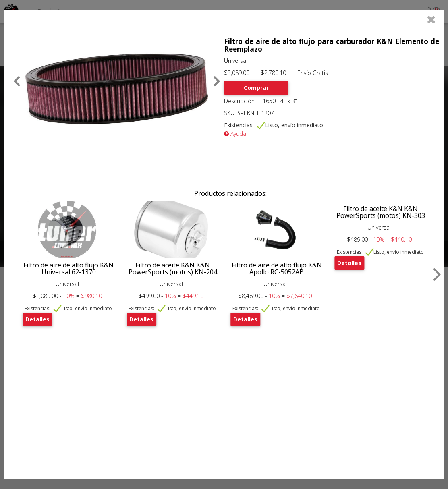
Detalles (37, 319)
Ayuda (235, 134)
